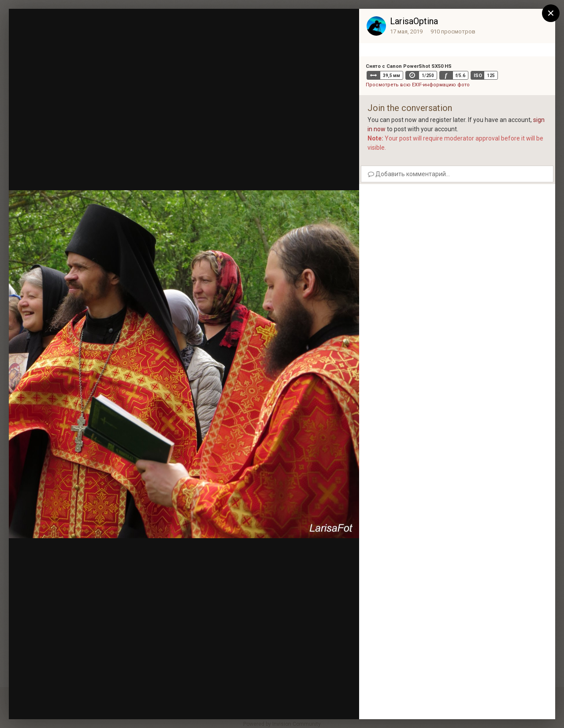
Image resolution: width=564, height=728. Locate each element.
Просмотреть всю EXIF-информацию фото (418, 85)
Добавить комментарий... (409, 174)
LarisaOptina (414, 21)
